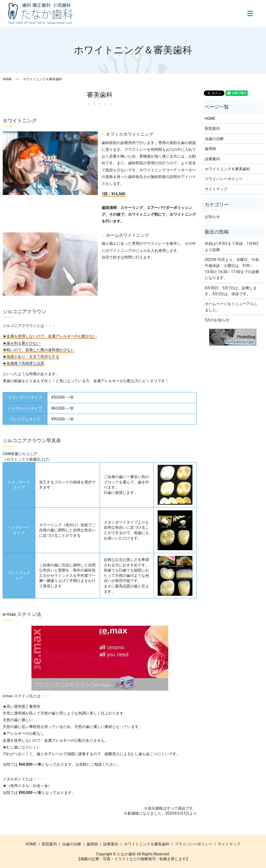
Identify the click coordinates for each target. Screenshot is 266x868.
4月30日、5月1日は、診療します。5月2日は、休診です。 (231, 291)
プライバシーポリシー (224, 179)
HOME (7, 79)
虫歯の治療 (214, 139)
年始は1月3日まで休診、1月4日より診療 (232, 246)
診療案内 (212, 159)
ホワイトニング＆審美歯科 (227, 169)
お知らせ (212, 217)
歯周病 (210, 149)
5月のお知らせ (217, 320)
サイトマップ (216, 189)
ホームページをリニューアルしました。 (231, 307)
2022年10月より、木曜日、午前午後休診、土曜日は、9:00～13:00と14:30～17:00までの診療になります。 (232, 269)
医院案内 (212, 128)
